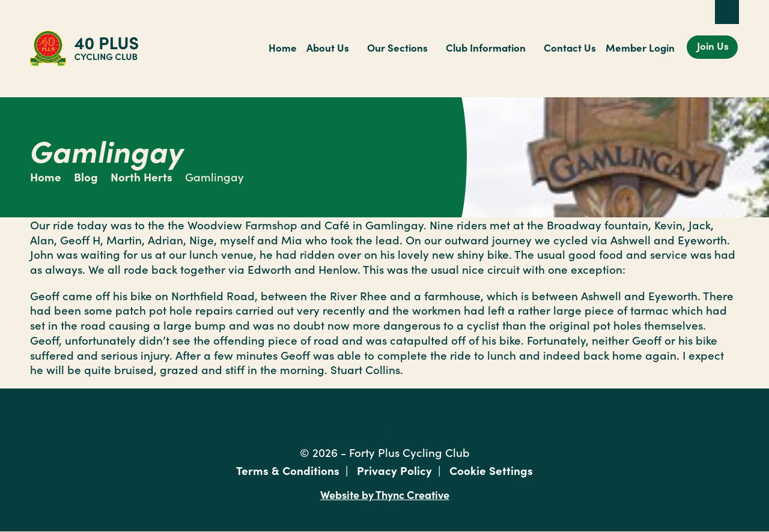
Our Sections (397, 47)
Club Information (486, 47)
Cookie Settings (491, 470)
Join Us (713, 46)
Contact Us (570, 47)
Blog (86, 176)
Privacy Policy (394, 470)
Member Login (640, 47)
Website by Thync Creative (385, 494)
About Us (328, 47)
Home (283, 47)
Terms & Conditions (288, 470)
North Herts (141, 176)
